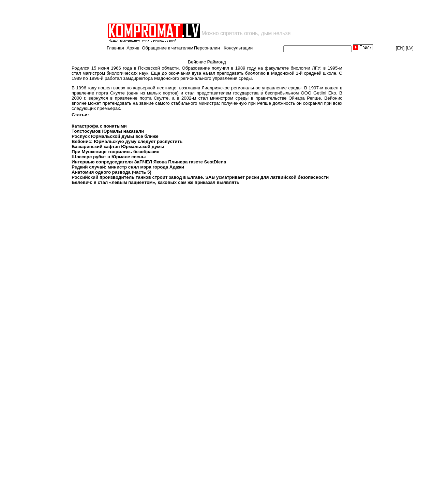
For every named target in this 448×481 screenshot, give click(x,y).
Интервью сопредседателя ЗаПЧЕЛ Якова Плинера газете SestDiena (149, 162)
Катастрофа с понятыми (99, 126)
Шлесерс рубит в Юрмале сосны (109, 157)
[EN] (400, 48)
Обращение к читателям (168, 48)
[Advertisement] (187, 12)
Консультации (238, 48)
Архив (133, 48)
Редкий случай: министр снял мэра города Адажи (128, 167)
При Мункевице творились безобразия (116, 152)
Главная (115, 48)
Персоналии (207, 48)
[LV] (410, 48)
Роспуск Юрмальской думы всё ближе (115, 136)
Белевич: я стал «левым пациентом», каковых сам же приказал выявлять (155, 182)
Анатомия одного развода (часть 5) (111, 172)
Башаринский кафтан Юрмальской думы (118, 147)
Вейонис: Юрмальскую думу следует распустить (127, 141)
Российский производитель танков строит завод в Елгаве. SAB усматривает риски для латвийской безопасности (200, 177)
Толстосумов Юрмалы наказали (108, 131)
